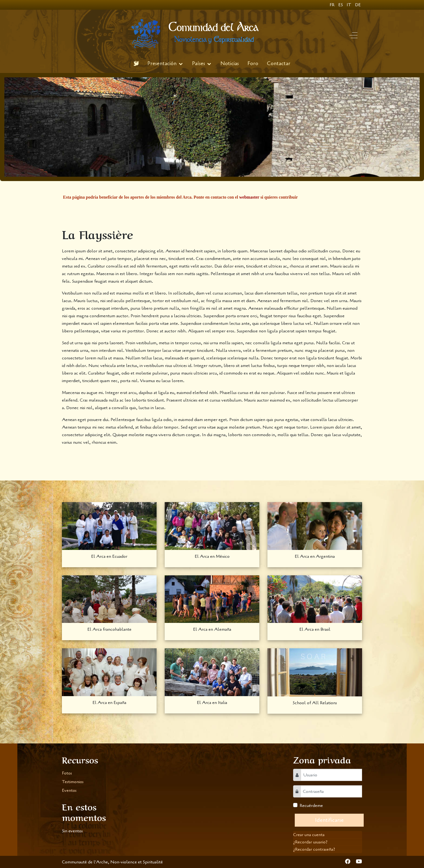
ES (341, 5)
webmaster (249, 197)
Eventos (69, 790)
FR (333, 5)
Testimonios (73, 782)
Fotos (67, 773)
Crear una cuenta (309, 835)
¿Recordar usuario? (310, 842)
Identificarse (329, 820)
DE (358, 5)
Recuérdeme (311, 806)
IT (350, 5)
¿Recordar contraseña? (314, 849)
